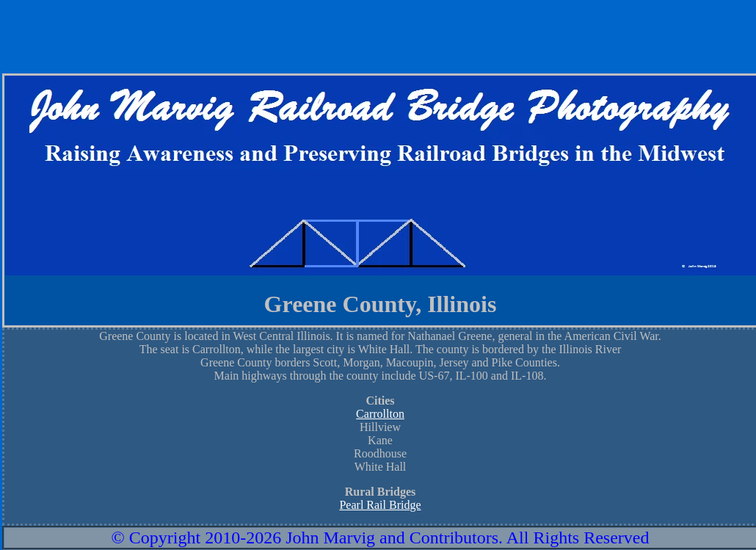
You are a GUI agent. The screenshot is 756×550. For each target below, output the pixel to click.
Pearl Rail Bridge (380, 505)
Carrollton (380, 414)
